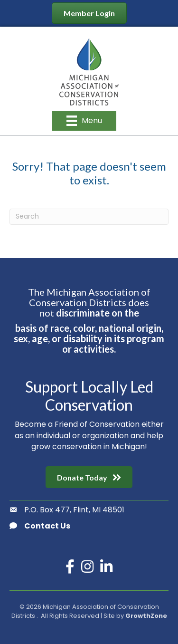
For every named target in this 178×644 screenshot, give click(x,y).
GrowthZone (146, 616)
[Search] (89, 217)
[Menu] (84, 121)
